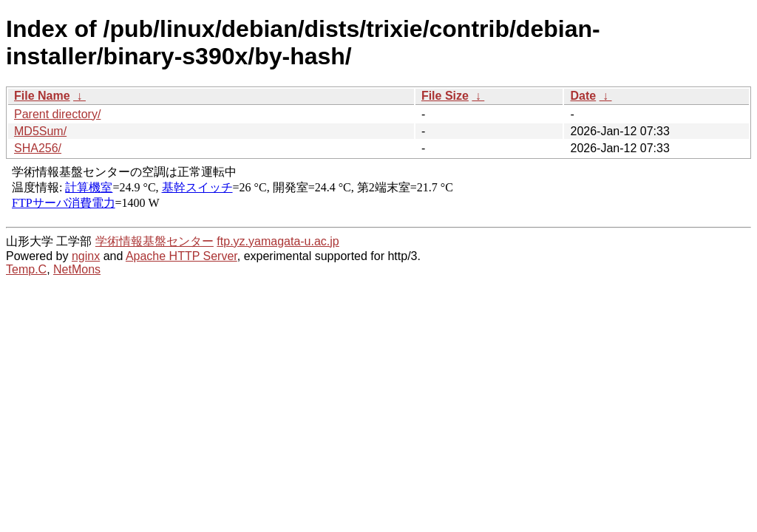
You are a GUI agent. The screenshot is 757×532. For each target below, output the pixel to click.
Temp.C (26, 269)
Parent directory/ (57, 114)
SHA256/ (38, 148)
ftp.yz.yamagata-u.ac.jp (278, 241)
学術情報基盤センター (155, 241)
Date (583, 96)
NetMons (77, 269)
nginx (86, 256)
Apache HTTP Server (181, 256)
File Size (445, 96)
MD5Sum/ (40, 131)
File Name (42, 96)
